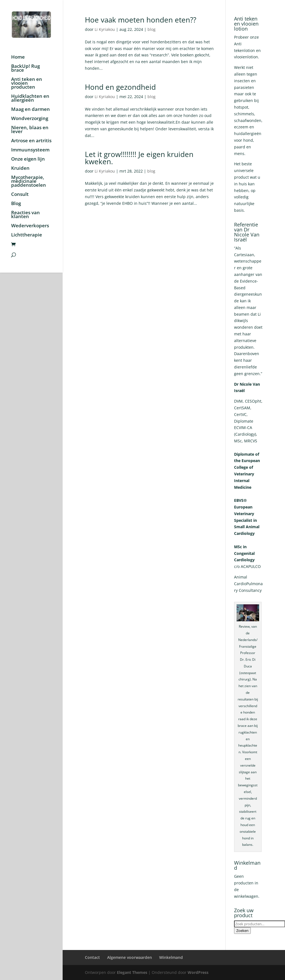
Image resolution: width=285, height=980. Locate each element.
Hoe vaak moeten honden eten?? (141, 20)
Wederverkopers (30, 226)
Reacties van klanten (25, 215)
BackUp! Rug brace (25, 69)
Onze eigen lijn (28, 159)
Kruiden (20, 169)
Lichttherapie (27, 235)
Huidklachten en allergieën (30, 99)
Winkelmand (171, 957)
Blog (16, 204)
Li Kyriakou (105, 29)
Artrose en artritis (31, 141)
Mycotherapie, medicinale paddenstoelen (29, 182)
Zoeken (242, 931)
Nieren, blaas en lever (30, 130)
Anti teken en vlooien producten (27, 84)
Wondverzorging (30, 119)
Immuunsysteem (30, 150)
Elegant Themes (132, 972)
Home (18, 58)
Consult (20, 195)
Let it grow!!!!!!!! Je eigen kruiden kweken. (139, 158)
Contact (92, 957)
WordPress (198, 972)
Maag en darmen (30, 110)
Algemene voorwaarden (130, 957)
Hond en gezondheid (120, 87)
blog (152, 29)
